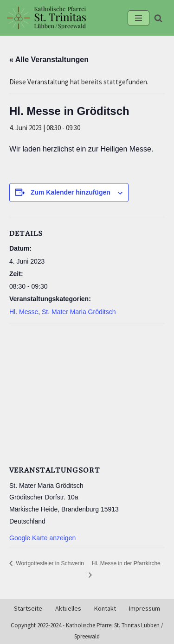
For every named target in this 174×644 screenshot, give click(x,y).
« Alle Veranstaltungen (49, 60)
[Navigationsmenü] (139, 18)
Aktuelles (68, 609)
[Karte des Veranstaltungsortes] (87, 392)
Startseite (28, 609)
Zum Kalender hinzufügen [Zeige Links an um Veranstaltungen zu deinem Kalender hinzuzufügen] (71, 192)
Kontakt (105, 609)
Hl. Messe (24, 312)
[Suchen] (158, 18)
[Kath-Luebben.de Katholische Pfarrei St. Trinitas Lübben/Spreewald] (46, 18)
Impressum (145, 609)
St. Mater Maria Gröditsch (79, 312)
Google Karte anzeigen (42, 538)
